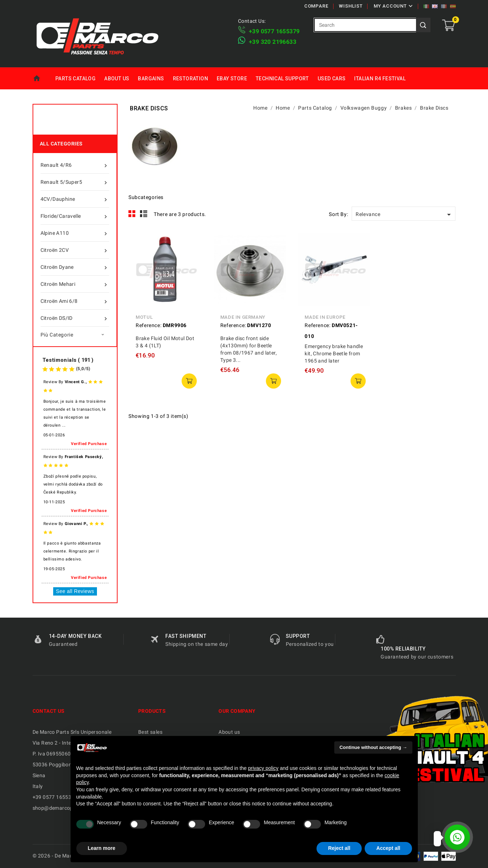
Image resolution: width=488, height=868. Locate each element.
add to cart (189, 381)
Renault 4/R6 (75, 165)
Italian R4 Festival (380, 79)
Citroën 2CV (75, 250)
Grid (132, 214)
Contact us (49, 711)
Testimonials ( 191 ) (68, 360)
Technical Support (282, 79)
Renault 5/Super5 (75, 182)
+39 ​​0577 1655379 (274, 31)
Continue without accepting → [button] (373, 747)
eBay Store (232, 79)
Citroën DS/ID (75, 318)
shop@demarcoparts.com (63, 808)
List (144, 214)
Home (42, 79)
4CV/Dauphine (75, 199)
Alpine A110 (75, 233)
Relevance (404, 215)
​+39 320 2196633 (273, 42)
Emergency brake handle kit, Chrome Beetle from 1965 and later (334, 353)
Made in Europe (325, 317)
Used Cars (332, 79)
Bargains (151, 79)
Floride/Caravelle (75, 216)
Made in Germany (243, 317)
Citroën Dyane (75, 267)
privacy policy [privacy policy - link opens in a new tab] (263, 768)
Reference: (148, 325)
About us (117, 79)
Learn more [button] (102, 848)
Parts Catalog (75, 79)
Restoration (190, 79)
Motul (144, 317)
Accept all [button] (388, 848)
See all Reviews (75, 591)
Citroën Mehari (75, 284)
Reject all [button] (339, 848)
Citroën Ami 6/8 (75, 301)
